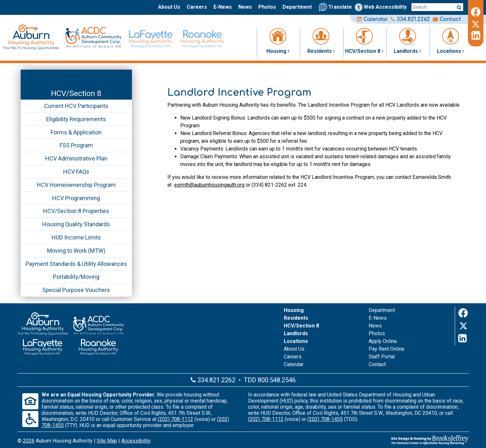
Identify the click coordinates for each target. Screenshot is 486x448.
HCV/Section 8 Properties (76, 211)
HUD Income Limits (76, 237)
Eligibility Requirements (76, 119)
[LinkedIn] (476, 35)
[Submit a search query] (459, 7)
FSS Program (76, 145)
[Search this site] (437, 7)
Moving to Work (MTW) (76, 251)
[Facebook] (476, 11)
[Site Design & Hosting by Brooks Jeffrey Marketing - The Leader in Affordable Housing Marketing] (394, 440)
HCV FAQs (76, 172)
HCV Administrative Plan (76, 158)
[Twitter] (476, 23)
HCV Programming (76, 198)
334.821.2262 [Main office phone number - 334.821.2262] (410, 19)
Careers (197, 7)
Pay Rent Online (387, 349)
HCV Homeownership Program (76, 185)
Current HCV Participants (76, 106)
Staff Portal (382, 357)
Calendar (372, 19)
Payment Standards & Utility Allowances (76, 264)
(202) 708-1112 (175, 419)
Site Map (107, 441)
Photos (267, 7)
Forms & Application (76, 132)
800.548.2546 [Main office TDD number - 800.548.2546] (277, 380)
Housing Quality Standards (76, 224)
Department (297, 7)
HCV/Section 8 (76, 93)
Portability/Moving (76, 277)
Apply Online (383, 341)
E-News (223, 7)
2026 (29, 441)
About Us (169, 7)
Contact (447, 19)
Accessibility (136, 441)
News (245, 7)
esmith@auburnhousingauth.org (209, 185)
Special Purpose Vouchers (76, 290)
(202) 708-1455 (325, 419)
